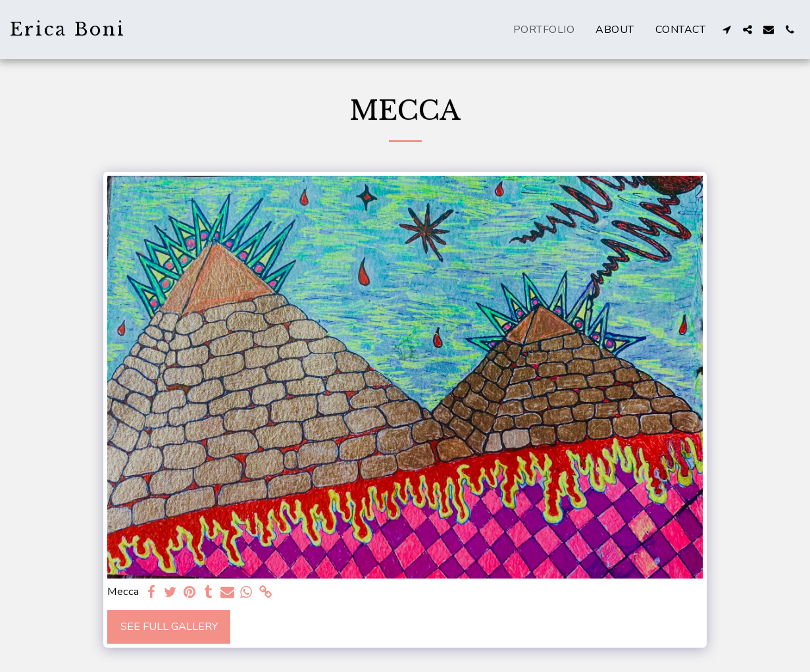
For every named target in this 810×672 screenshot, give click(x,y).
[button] (726, 30)
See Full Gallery (169, 626)
